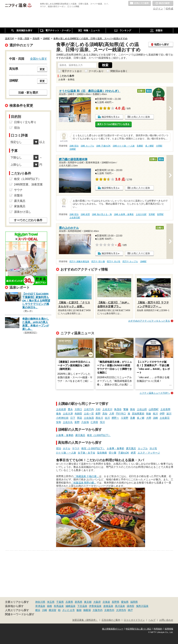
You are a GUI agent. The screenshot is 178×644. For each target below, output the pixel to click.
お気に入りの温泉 (140, 3)
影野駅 (160, 214)
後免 (59, 414)
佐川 (107, 418)
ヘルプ (152, 620)
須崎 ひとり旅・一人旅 (124, 146)
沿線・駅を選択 (28, 92)
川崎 (44, 610)
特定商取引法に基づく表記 (138, 629)
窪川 (102, 422)
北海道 (106, 602)
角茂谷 (118, 409)
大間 (149, 418)
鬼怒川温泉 (142, 606)
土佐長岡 (165, 409)
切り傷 (112, 453)
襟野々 (115, 418)
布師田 (78, 414)
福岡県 (134, 602)
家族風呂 (20, 206)
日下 (73, 418)
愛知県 (125, 602)
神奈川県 (40, 602)
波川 (169, 414)
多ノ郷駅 (150, 146)
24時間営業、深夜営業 (28, 184)
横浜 (38, 610)
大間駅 (159, 146)
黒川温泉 (120, 606)
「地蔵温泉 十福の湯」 (86, 476)
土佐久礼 (68, 422)
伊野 (162, 414)
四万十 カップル (130, 261)
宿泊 (59, 448)
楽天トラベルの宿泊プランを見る (113, 124)
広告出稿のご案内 (111, 620)
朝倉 (149, 414)
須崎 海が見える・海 (102, 214)
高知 (105, 414)
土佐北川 (107, 409)
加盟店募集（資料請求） (85, 620)
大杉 (98, 409)
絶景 (133, 453)
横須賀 (53, 610)
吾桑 (133, 418)
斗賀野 (125, 418)
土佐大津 (68, 414)
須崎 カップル (87, 146)
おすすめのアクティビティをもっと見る (149, 321)
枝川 (155, 414)
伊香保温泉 (95, 606)
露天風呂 (80, 435)
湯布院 (130, 606)
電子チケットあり (72, 71)
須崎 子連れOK (103, 146)
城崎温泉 (70, 606)
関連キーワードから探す (20, 614)
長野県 (116, 602)
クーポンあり (96, 71)
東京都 (88, 602)
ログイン (158, 9)
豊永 (70, 409)
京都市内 (109, 610)
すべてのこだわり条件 (28, 220)
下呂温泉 (82, 606)
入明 (112, 414)
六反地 (85, 422)
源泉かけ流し (23, 212)
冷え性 (153, 448)
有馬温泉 (59, 606)
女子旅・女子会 (87, 453)
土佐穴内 (89, 409)
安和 (59, 422)
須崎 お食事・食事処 (124, 214)
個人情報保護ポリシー (113, 629)
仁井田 (94, 422)
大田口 (78, 409)
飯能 (79, 610)
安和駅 (152, 214)
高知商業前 (138, 414)
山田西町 (154, 409)
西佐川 (99, 418)
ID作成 (169, 9)
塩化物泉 (102, 453)
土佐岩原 (61, 409)
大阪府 (97, 602)
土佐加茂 (89, 418)
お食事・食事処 (65, 435)
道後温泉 (108, 606)
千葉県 (60, 602)
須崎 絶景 (85, 214)
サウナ (76, 448)
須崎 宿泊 (74, 146)
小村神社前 (62, 418)
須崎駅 (73, 149)
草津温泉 (40, 606)
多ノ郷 (141, 418)
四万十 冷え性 (113, 261)
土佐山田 (142, 409)
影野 (77, 422)
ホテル (67, 448)
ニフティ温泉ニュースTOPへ (155, 393)
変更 (42, 69)
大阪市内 (98, 610)
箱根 (49, 606)
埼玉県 (51, 602)
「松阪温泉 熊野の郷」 (84, 483)
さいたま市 (69, 610)
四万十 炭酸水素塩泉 (79, 261)
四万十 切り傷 (98, 261)
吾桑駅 (140, 146)
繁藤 (126, 409)
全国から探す (39, 59)
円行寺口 (121, 414)
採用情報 (169, 629)
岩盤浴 (18, 195)
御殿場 (87, 610)
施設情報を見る (110, 117)
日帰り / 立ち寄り (25, 122)
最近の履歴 (163, 3)
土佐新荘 (165, 418)
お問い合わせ (166, 620)
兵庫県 (69, 602)
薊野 (98, 414)
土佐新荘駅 (75, 218)
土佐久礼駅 (141, 214)
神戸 (130, 610)
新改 (133, 409)
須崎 (155, 418)
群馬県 (78, 602)
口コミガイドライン (134, 620)
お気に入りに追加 (141, 117)
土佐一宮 (89, 414)
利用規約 (158, 629)
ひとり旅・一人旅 (66, 453)
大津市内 (121, 610)
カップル (143, 448)
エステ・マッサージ (149, 453)
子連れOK (124, 453)
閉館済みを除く (119, 71)
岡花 (80, 418)
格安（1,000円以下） (99, 435)
